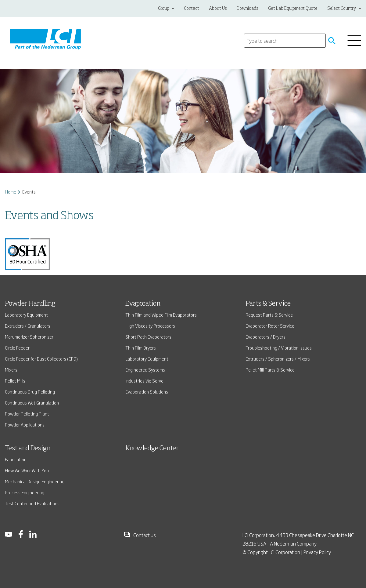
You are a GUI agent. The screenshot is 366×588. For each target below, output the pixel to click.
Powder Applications (25, 425)
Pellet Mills (15, 381)
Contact (192, 9)
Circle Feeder (17, 348)
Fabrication (16, 459)
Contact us (140, 535)
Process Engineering (25, 492)
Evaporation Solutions (147, 392)
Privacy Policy (317, 552)
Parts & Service (268, 304)
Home (11, 192)
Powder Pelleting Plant (27, 414)
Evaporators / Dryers (266, 337)
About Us (218, 9)
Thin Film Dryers (141, 348)
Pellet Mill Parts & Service (270, 370)
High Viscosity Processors (150, 326)
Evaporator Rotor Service (270, 326)
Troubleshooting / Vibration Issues (279, 348)
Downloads (248, 9)
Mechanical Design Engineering (35, 481)
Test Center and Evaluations (32, 503)
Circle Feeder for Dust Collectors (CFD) (41, 359)
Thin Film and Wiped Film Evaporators (161, 315)
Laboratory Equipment (26, 315)
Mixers (11, 370)
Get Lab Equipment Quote (293, 9)
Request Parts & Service (269, 315)
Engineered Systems (145, 370)
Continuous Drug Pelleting (30, 392)
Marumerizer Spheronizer (29, 337)
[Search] (285, 41)
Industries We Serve (144, 381)
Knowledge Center (152, 448)
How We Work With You (27, 470)
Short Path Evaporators (148, 337)
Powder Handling (30, 304)
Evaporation (143, 304)
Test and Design (28, 448)
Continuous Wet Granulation (32, 403)
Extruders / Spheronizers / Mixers (278, 359)
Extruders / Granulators (28, 326)
